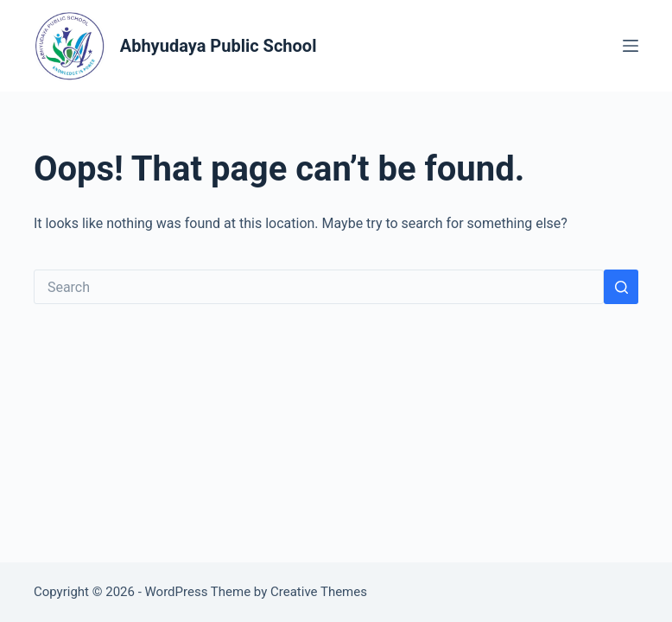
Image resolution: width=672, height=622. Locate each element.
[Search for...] (319, 287)
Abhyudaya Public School (219, 46)
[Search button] (621, 287)
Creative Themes (319, 592)
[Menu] (631, 46)
